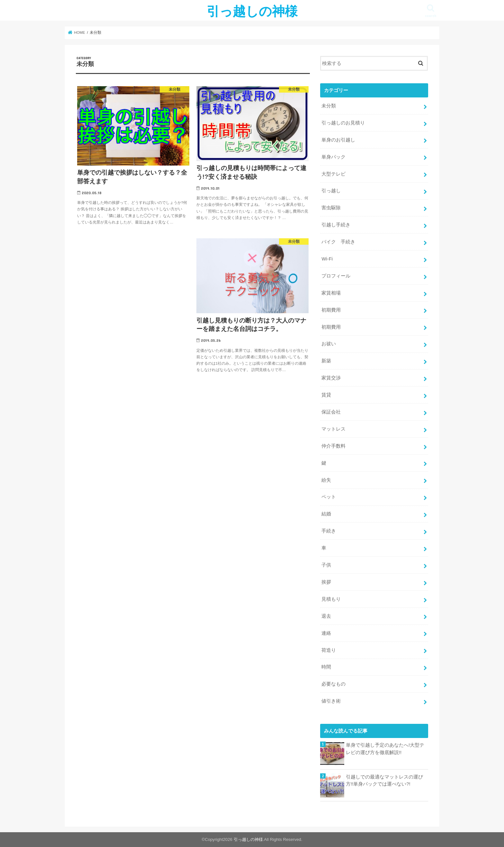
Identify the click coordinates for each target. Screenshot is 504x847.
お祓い (329, 344)
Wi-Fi (327, 259)
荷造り (329, 650)
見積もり (331, 599)
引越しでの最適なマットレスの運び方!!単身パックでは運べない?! (384, 780)
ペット (329, 497)
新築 (326, 361)
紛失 (326, 480)
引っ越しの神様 (252, 11)
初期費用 (331, 310)
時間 (326, 667)
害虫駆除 (331, 208)
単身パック (333, 157)
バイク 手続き (338, 242)
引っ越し (331, 191)
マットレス (333, 429)
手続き (329, 531)
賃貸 (326, 395)
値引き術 (331, 701)
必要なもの (333, 684)
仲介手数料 (333, 446)
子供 (326, 565)
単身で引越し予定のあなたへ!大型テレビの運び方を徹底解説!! (385, 749)
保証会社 (331, 412)
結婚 (326, 514)
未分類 (329, 106)
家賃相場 (331, 293)
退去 (326, 616)
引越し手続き (336, 225)
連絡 (326, 633)
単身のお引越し (338, 140)
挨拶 (326, 582)
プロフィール (336, 276)
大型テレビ (333, 174)
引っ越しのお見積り (343, 123)
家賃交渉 (331, 378)
